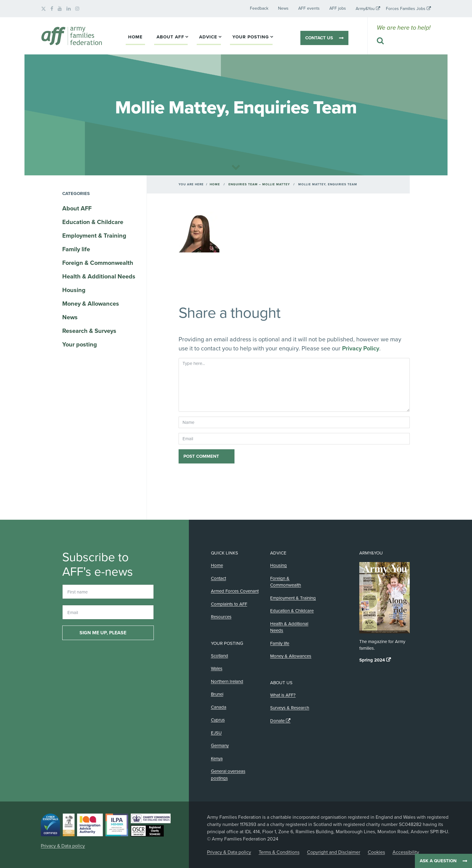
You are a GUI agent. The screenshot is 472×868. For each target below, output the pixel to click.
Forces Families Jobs (406, 9)
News (283, 8)
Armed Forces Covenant (235, 591)
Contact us (319, 38)
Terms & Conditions (279, 852)
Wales (217, 668)
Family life (76, 249)
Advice (208, 37)
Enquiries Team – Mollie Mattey (259, 184)
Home (135, 37)
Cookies (376, 852)
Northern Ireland (227, 681)
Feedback (259, 8)
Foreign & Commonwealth (98, 263)
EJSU (216, 733)
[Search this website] (404, 41)
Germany (220, 746)
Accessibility (406, 852)
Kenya (217, 759)
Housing (74, 290)
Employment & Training (94, 236)
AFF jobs (338, 8)
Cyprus (218, 720)
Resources (221, 617)
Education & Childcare (93, 222)
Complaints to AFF (229, 604)
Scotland (220, 656)
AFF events (309, 8)
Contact (218, 578)
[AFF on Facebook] (52, 9)
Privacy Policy (361, 349)
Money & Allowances (91, 304)
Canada (219, 707)
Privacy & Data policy (63, 846)
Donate (277, 721)
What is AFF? (283, 695)
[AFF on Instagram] (77, 9)
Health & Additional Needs (99, 277)
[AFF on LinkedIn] (69, 9)
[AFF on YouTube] (60, 9)
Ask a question (438, 861)
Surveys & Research (290, 708)
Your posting (251, 37)
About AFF (170, 37)
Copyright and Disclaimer (334, 852)
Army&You (365, 9)
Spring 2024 (372, 660)
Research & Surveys (89, 331)
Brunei (217, 694)
